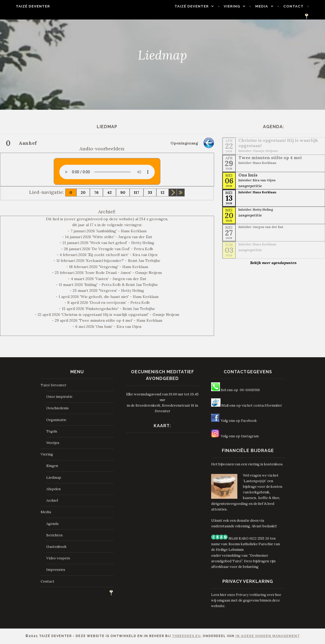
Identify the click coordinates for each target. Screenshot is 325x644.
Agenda (52, 524)
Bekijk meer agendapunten (273, 263)
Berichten (54, 535)
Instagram (250, 436)
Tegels (52, 431)
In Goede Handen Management (268, 636)
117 (137, 193)
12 (162, 193)
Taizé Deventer (24, 6)
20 (83, 193)
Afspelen (53, 489)
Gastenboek (56, 547)
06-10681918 (250, 390)
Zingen (52, 466)
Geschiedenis (57, 408)
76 (96, 193)
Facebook (249, 421)
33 (150, 193)
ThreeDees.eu (186, 636)
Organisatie (56, 420)
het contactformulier (265, 405)
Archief (52, 500)
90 (123, 193)
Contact (293, 8)
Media (261, 8)
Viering (232, 8)
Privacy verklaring (251, 595)
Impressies (56, 570)
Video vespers (58, 558)
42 (109, 193)
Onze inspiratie (59, 397)
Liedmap (54, 478)
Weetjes (53, 443)
